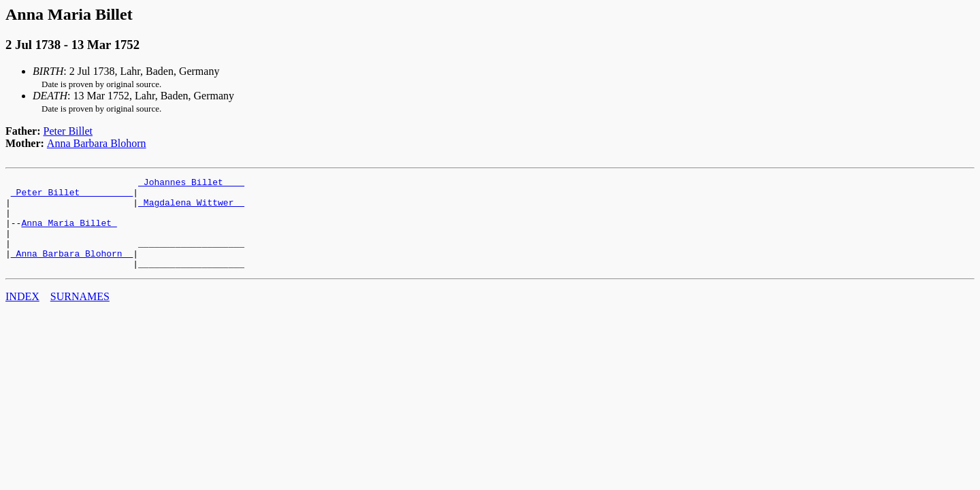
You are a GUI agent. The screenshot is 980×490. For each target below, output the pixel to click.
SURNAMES (80, 315)
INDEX (22, 315)
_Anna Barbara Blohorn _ (72, 269)
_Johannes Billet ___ (191, 184)
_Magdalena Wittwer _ (191, 208)
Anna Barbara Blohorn (97, 143)
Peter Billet (68, 131)
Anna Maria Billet (69, 233)
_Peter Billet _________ (72, 196)
